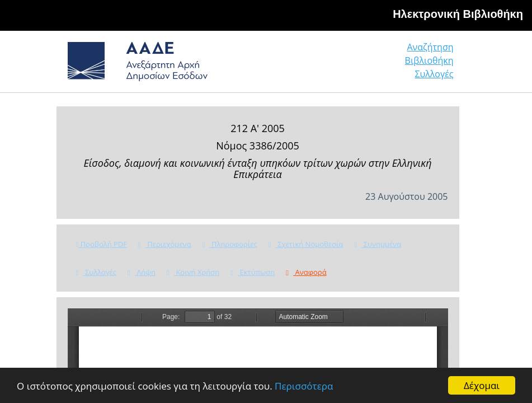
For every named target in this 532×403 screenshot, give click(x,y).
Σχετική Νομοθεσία (306, 244)
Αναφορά (306, 272)
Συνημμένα (378, 244)
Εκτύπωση (253, 272)
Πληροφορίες (230, 244)
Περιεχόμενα (165, 244)
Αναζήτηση (430, 47)
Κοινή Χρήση (193, 272)
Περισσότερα (304, 386)
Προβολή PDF (102, 244)
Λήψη (142, 272)
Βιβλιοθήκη (429, 60)
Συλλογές (434, 74)
